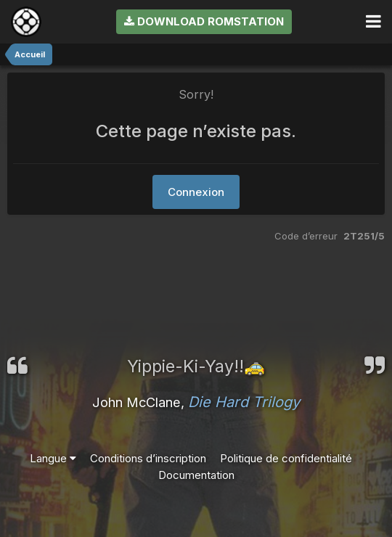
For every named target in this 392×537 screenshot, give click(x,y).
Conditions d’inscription (148, 458)
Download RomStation (204, 21)
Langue (53, 458)
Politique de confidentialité (286, 458)
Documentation (196, 475)
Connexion (196, 192)
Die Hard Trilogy (244, 402)
